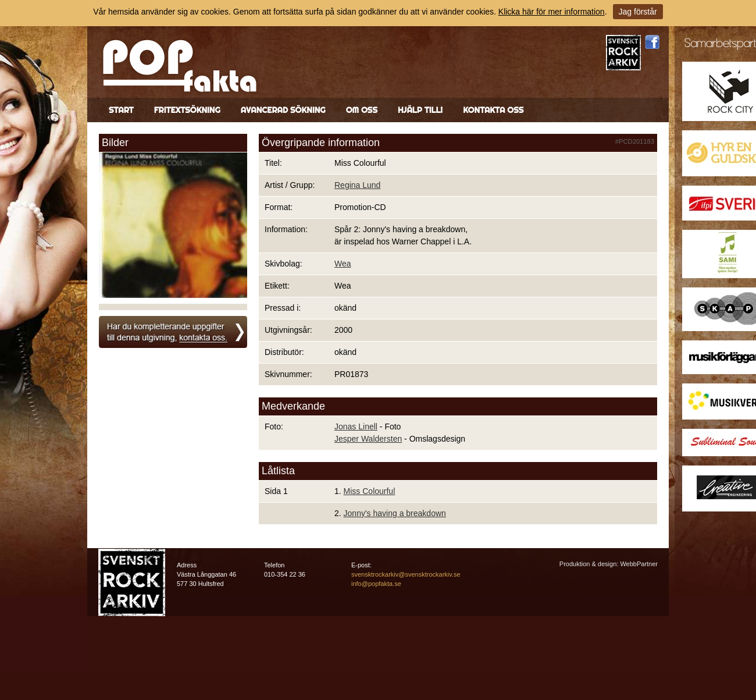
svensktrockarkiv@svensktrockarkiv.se (406, 574)
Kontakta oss (493, 110)
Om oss (362, 110)
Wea (343, 264)
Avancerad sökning (283, 110)
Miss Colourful (370, 491)
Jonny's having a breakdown (395, 513)
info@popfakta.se (376, 584)
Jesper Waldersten (368, 439)
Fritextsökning (187, 110)
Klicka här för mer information (552, 12)
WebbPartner (639, 564)
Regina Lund (357, 185)
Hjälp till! (420, 110)
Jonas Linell (356, 427)
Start (121, 110)
